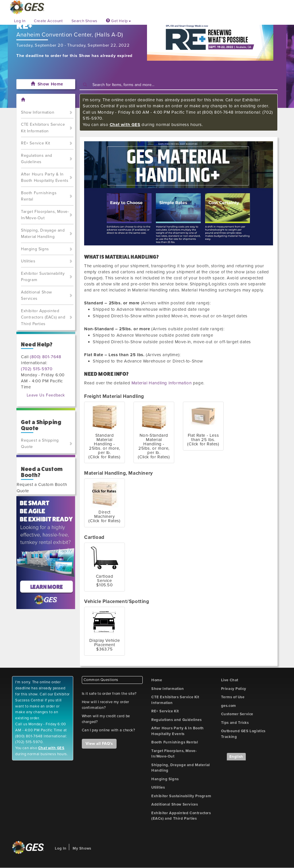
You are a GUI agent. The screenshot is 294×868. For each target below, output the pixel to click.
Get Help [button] (118, 21)
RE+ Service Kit (36, 143)
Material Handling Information (161, 383)
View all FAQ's (99, 744)
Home (157, 680)
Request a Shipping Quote (40, 444)
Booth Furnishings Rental (39, 196)
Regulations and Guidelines (37, 159)
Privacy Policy (234, 689)
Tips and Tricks (235, 723)
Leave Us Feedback (46, 395)
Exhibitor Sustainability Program (43, 277)
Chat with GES (125, 125)
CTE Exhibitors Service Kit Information (43, 128)
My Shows (82, 848)
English (236, 757)
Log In (20, 21)
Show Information (38, 112)
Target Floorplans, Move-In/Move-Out (45, 215)
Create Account (48, 21)
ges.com (229, 706)
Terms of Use (233, 697)
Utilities (28, 261)
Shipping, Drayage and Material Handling (43, 234)
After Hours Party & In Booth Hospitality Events (45, 178)
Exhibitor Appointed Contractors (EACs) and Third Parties (43, 317)
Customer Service (237, 714)
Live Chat (230, 680)
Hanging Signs (35, 249)
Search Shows (84, 21)
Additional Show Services (36, 295)
